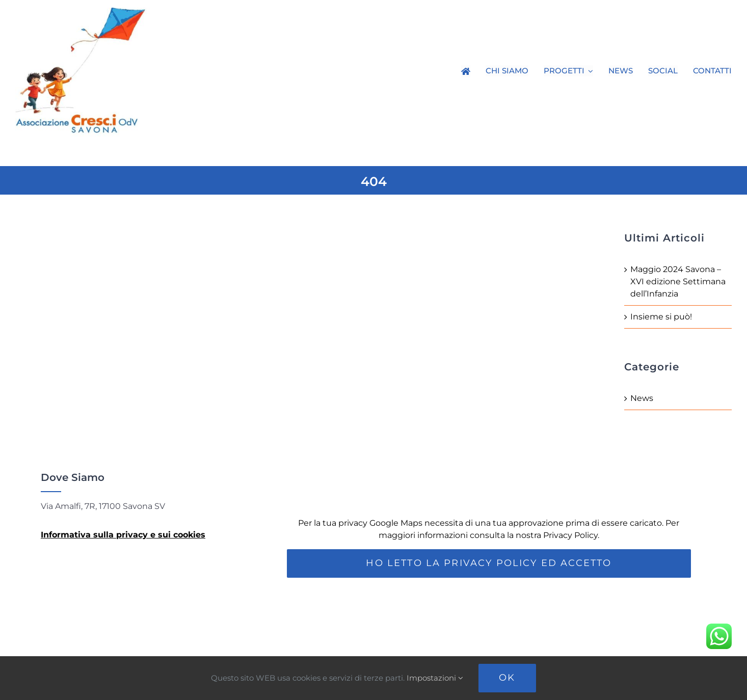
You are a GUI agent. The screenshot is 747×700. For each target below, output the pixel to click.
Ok (507, 678)
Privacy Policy (570, 535)
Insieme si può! (661, 317)
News (642, 398)
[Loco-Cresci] (92, 11)
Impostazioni (435, 678)
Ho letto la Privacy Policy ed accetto (489, 563)
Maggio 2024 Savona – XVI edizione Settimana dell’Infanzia (678, 281)
